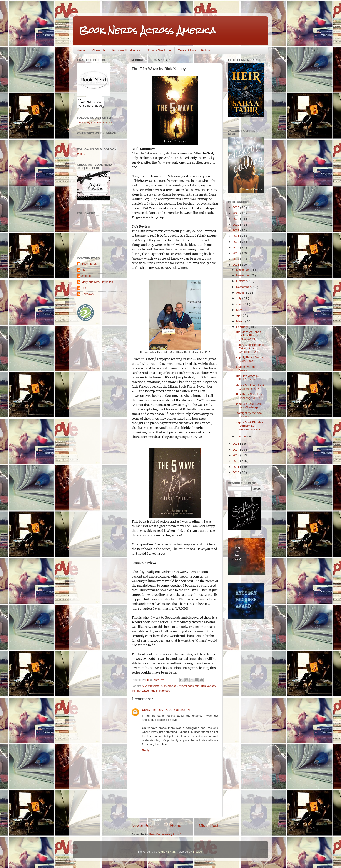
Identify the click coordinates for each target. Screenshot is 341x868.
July (239, 298)
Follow (81, 156)
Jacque (86, 278)
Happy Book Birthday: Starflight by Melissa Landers (250, 426)
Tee (84, 290)
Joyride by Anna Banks (246, 369)
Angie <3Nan (166, 852)
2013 (236, 455)
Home (81, 50)
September (244, 287)
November (243, 275)
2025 (236, 213)
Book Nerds (89, 266)
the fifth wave (141, 691)
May (239, 310)
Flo (83, 272)
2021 (236, 236)
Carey (146, 710)
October (242, 281)
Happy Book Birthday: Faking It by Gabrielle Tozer (250, 348)
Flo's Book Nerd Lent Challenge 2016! (249, 396)
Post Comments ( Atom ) (165, 834)
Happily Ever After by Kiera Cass (249, 359)
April (240, 315)
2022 (236, 230)
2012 (236, 461)
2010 (236, 472)
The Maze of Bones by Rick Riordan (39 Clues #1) (248, 335)
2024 (236, 219)
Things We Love (159, 50)
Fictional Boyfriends (126, 50)
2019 (236, 247)
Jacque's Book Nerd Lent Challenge (249, 406)
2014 (236, 450)
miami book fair (189, 686)
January (242, 437)
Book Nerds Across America (147, 30)
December (243, 270)
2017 (236, 259)
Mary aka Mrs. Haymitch (97, 284)
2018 (236, 253)
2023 (236, 225)
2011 (236, 467)
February (242, 327)
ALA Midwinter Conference (160, 686)
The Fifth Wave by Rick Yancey (247, 378)
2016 (236, 265)
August (241, 293)
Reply (146, 750)
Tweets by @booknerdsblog (95, 124)
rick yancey (209, 686)
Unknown (87, 296)
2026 (236, 207)
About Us (99, 50)
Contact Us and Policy (194, 50)
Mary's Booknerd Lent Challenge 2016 (250, 387)
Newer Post (142, 825)
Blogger (198, 852)
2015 (236, 444)
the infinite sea (161, 691)
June (240, 304)
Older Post (209, 825)
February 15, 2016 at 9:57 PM (171, 710)
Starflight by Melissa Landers (249, 415)
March (241, 321)
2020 (236, 242)
